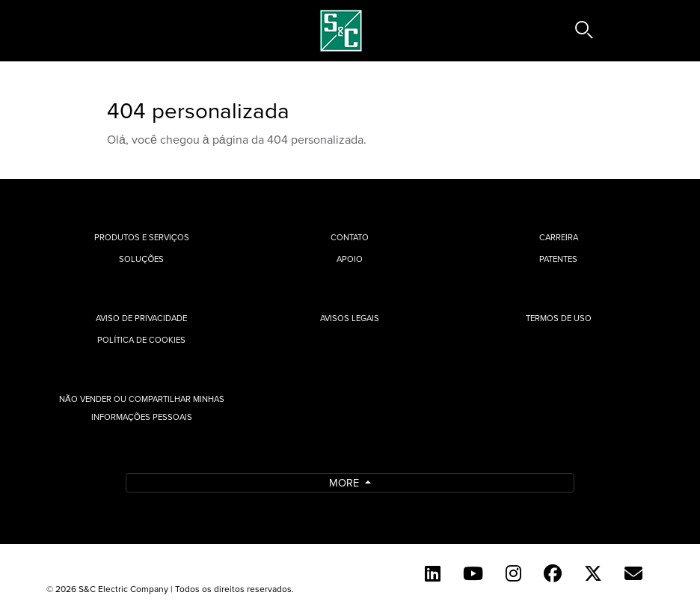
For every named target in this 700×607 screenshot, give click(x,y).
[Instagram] (513, 573)
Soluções (141, 259)
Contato (350, 237)
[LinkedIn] (433, 573)
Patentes (558, 259)
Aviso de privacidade (141, 318)
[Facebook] (553, 573)
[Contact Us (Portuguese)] (633, 573)
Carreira (559, 237)
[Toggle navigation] (98, 31)
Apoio (350, 259)
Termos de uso (559, 318)
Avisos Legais (350, 318)
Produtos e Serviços (142, 237)
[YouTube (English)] (473, 573)
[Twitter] (593, 573)
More (346, 482)
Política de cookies (141, 340)
